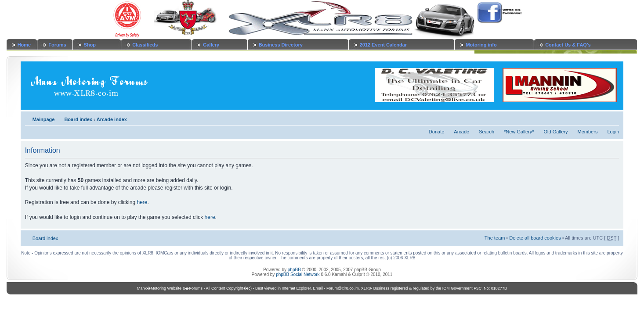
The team (495, 238)
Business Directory (281, 45)
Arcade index (112, 119)
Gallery (211, 45)
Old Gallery (556, 132)
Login (613, 132)
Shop (90, 45)
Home (24, 45)
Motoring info (481, 45)
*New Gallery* (519, 132)
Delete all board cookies (535, 238)
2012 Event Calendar (384, 45)
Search (487, 132)
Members (588, 132)
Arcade (461, 132)
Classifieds (145, 45)
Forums (57, 45)
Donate (436, 132)
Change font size (613, 118)
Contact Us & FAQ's (568, 45)
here (142, 202)
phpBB (294, 270)
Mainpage (44, 119)
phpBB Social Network (298, 274)
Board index (78, 119)
